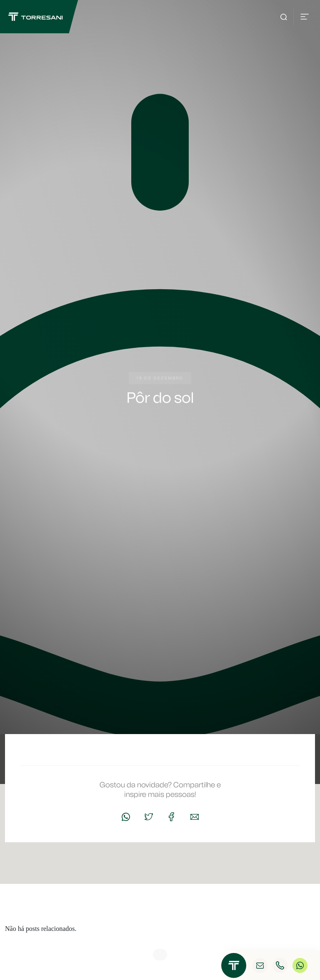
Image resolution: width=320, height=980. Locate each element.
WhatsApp (300, 966)
